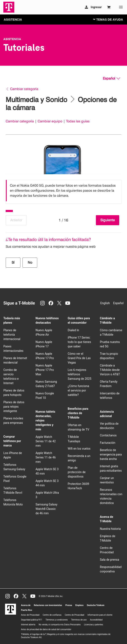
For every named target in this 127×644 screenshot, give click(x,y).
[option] (63, 191)
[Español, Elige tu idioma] (111, 79)
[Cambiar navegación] (111, 19)
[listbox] (63, 191)
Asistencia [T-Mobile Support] (12, 39)
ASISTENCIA (13, 20)
